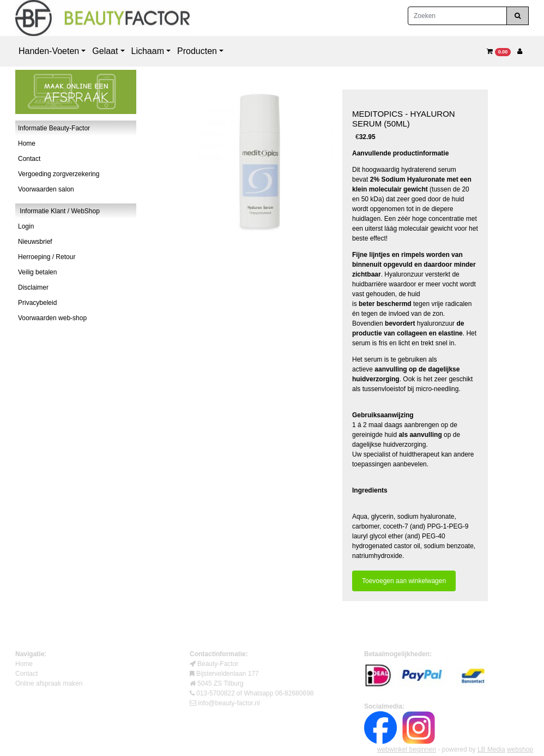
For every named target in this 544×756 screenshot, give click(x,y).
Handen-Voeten (49, 51)
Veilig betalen (37, 272)
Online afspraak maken (49, 683)
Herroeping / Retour (47, 257)
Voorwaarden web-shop (52, 318)
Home (27, 143)
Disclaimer (33, 287)
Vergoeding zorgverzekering (59, 174)
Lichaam (148, 51)
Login (26, 226)
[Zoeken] (457, 16)
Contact (29, 159)
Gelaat (105, 51)
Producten (197, 51)
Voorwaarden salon (46, 189)
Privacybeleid (37, 303)
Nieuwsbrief (35, 242)
